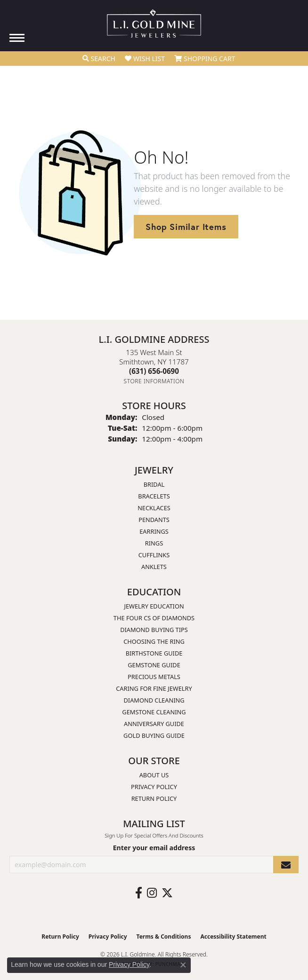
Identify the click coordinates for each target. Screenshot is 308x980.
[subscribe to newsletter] (286, 865)
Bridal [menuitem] (154, 484)
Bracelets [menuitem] (154, 496)
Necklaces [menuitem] (154, 508)
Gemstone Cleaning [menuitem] (154, 712)
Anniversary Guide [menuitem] (154, 724)
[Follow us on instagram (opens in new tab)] (152, 893)
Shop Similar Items (186, 227)
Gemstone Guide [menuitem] (154, 665)
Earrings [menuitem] (154, 531)
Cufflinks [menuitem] (154, 555)
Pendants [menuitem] (154, 520)
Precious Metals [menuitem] (154, 677)
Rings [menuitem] (154, 543)
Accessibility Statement (233, 937)
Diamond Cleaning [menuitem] (154, 700)
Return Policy (154, 798)
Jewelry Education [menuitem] (154, 606)
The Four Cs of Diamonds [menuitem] (154, 618)
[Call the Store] (154, 371)
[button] (99, 59)
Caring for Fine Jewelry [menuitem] (154, 688)
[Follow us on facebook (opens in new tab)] (139, 893)
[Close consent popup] (183, 965)
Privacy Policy (154, 787)
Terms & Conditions (164, 937)
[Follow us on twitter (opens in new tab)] (167, 893)
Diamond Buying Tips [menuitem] (154, 630)
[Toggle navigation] (17, 38)
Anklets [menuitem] (154, 567)
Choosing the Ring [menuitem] (154, 641)
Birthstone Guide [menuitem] (154, 653)
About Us (154, 775)
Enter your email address (154, 848)
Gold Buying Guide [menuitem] (154, 735)
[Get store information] (154, 381)
